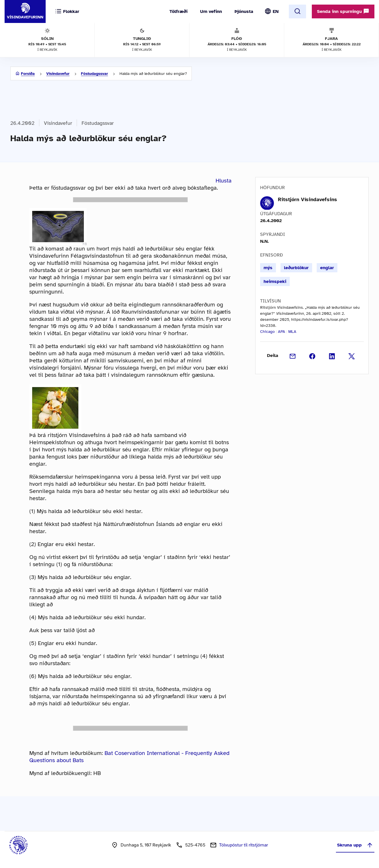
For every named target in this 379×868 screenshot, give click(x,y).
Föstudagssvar (94, 74)
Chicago (267, 332)
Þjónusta (244, 11)
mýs (268, 268)
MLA (292, 332)
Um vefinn (211, 11)
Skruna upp (355, 845)
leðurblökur (296, 268)
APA (282, 332)
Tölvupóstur (243, 845)
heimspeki (275, 281)
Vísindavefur (58, 74)
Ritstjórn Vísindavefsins (308, 199)
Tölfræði (178, 11)
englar (327, 268)
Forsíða (28, 74)
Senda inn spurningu (343, 11)
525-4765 (195, 845)
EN (276, 11)
